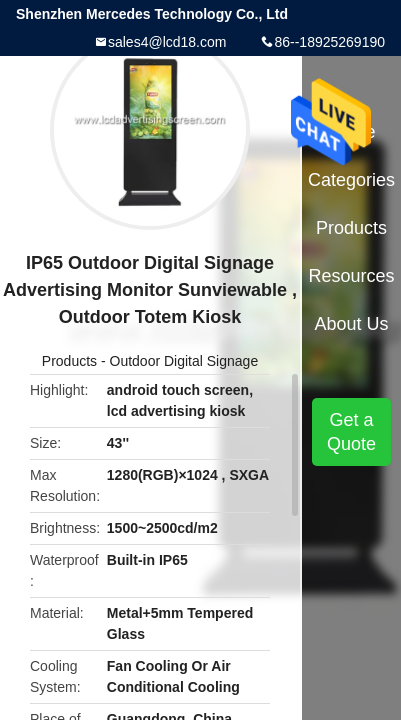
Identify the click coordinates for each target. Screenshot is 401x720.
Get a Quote (351, 432)
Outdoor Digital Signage (184, 361)
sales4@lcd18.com (167, 42)
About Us (352, 324)
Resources (352, 276)
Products (69, 361)
